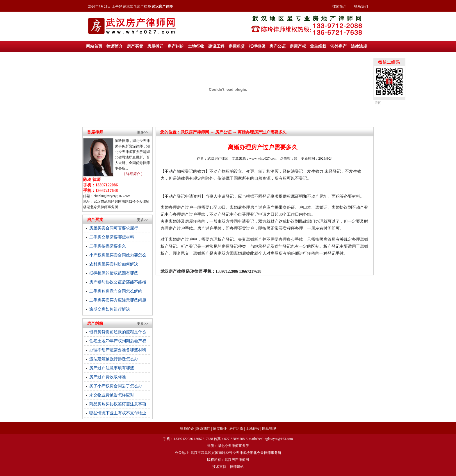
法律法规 (359, 46)
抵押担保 (257, 46)
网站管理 (269, 429)
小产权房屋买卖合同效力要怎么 (118, 255)
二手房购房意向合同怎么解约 (116, 291)
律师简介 (339, 6)
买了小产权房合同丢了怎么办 (116, 386)
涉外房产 (339, 46)
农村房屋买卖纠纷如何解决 (114, 264)
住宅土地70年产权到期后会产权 (118, 341)
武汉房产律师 (193, 132)
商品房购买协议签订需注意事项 (118, 404)
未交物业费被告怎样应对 (112, 395)
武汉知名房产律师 (137, 6)
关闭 (378, 103)
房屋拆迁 (155, 46)
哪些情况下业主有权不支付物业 (118, 413)
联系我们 (361, 6)
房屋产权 (298, 46)
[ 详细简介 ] (133, 174)
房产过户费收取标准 (108, 377)
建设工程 (216, 46)
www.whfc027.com (263, 158)
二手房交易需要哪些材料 (112, 237)
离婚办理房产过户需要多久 (262, 132)
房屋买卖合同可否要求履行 (114, 228)
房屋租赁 (237, 46)
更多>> (142, 132)
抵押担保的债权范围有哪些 (114, 273)
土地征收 (196, 46)
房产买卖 (135, 46)
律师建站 (237, 467)
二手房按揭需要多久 (108, 246)
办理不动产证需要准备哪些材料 (118, 350)
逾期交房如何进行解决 (110, 309)
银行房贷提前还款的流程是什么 (118, 332)
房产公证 (277, 46)
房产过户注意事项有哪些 (112, 368)
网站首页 (94, 46)
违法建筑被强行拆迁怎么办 (114, 359)
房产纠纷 (176, 46)
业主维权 (318, 46)
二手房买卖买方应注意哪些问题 (118, 300)
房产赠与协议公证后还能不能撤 (118, 282)
